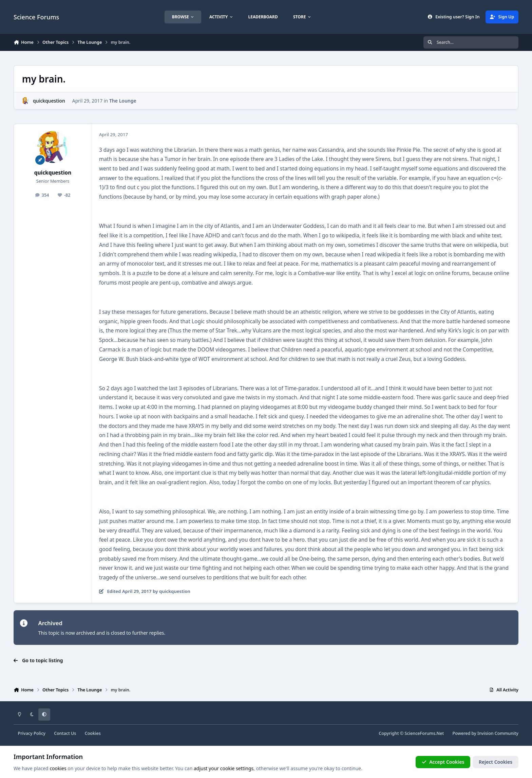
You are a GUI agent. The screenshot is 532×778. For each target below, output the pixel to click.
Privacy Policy (32, 733)
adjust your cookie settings (224, 768)
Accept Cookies (443, 762)
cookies (58, 768)
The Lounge (123, 101)
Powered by (486, 733)
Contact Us (65, 733)
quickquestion (49, 101)
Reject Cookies (496, 762)
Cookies (93, 733)
